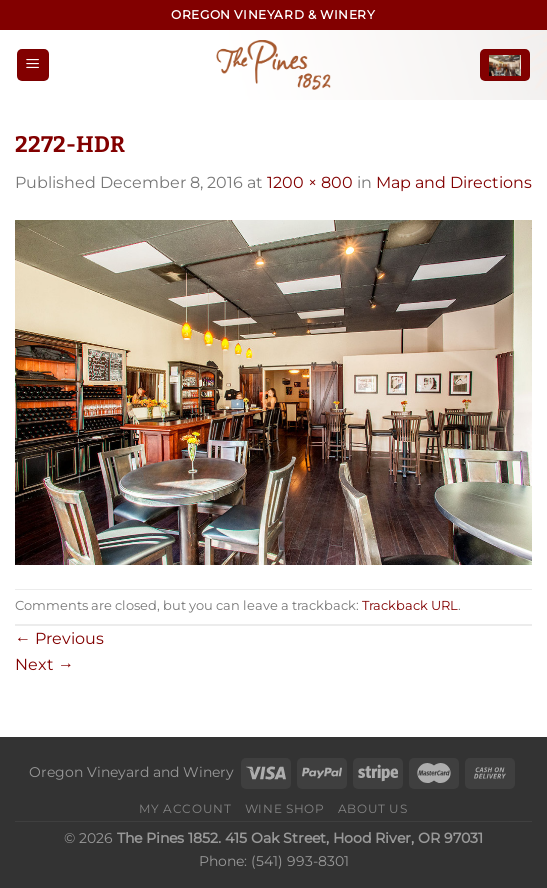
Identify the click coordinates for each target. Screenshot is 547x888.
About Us (373, 808)
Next (44, 664)
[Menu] (33, 65)
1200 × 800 (310, 182)
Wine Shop (285, 808)
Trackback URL (410, 605)
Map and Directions (454, 182)
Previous (59, 638)
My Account (185, 808)
